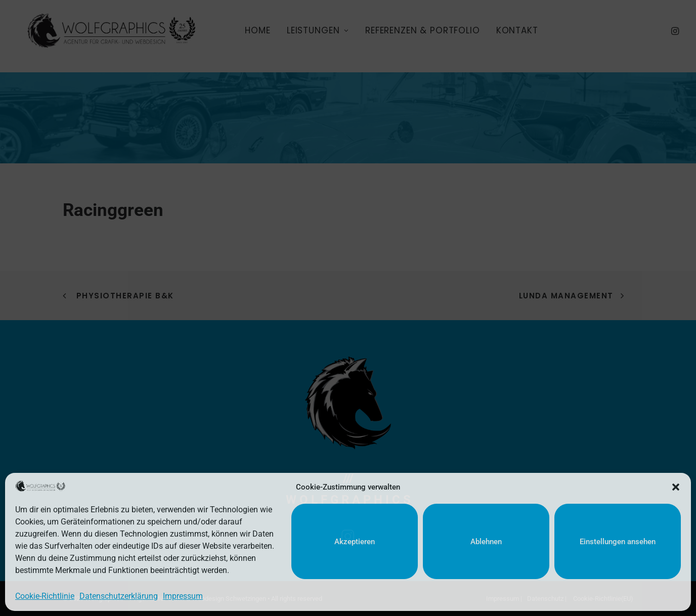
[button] (676, 487)
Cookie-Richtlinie (45, 596)
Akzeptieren (355, 542)
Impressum (183, 596)
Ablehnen (486, 542)
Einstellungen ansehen (618, 542)
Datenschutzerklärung (119, 596)
